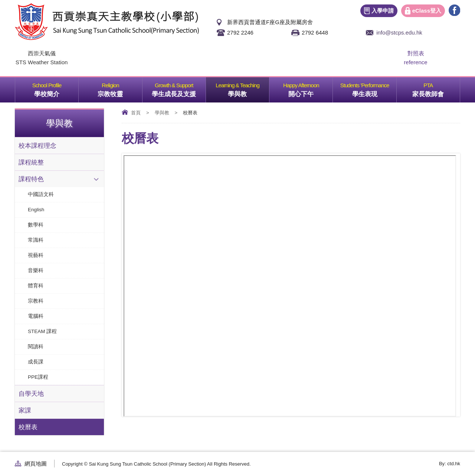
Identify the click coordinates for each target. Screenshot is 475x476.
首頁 (136, 113)
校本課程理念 (37, 146)
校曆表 (28, 427)
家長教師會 (436, 87)
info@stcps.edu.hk (399, 32)
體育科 (36, 286)
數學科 (36, 225)
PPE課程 (38, 377)
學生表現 (374, 87)
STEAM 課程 (42, 331)
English (36, 210)
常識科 (36, 240)
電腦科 (36, 316)
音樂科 (36, 270)
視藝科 (36, 255)
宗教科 (36, 301)
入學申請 (383, 11)
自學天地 (31, 394)
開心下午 (310, 87)
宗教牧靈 (120, 87)
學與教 (248, 87)
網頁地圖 (36, 464)
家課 (25, 410)
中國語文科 (41, 194)
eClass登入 (427, 11)
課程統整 (31, 162)
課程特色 (31, 179)
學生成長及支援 (179, 87)
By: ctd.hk (450, 464)
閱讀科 (36, 347)
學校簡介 (56, 87)
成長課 (36, 362)
